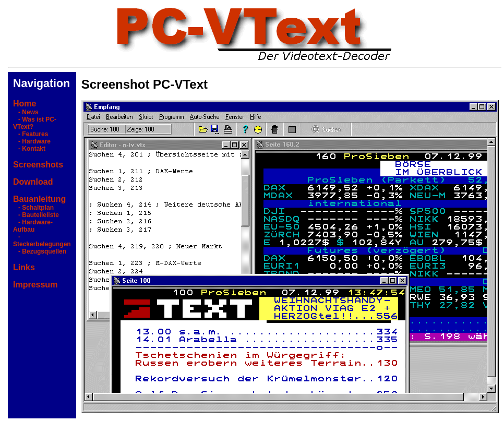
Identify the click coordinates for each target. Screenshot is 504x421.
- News (26, 112)
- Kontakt (29, 149)
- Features (31, 134)
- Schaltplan (33, 208)
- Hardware (32, 141)
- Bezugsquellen (40, 251)
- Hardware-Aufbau (33, 226)
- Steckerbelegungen (42, 240)
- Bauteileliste (36, 215)
